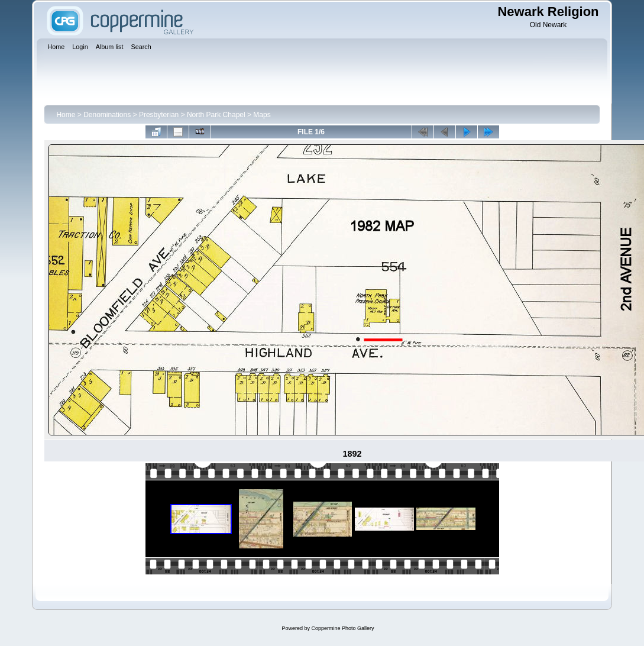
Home (66, 115)
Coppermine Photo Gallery (342, 628)
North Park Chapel (216, 115)
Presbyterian (159, 115)
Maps (262, 115)
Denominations (107, 115)
